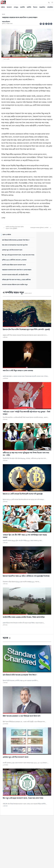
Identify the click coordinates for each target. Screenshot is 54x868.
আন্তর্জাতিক (42, 7)
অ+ (44, 24)
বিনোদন (35, 7)
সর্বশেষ (3, 7)
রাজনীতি (22, 7)
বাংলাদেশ (9, 7)
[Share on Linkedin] (51, 24)
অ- (41, 24)
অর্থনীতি (29, 7)
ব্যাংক (4, 14)
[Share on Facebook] (46, 24)
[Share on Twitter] (49, 24)
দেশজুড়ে (16, 7)
